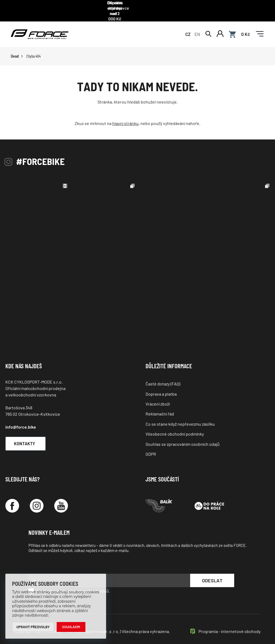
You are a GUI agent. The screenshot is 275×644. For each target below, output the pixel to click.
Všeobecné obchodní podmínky (175, 428)
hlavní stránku (125, 117)
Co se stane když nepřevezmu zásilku (180, 418)
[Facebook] (12, 500)
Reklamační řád (160, 408)
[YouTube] (61, 500)
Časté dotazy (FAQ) (163, 378)
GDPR (151, 448)
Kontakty (28, 437)
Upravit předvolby (33, 627)
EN (197, 27)
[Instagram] (37, 500)
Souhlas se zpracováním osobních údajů (183, 438)
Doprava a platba (161, 388)
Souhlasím (71, 627)
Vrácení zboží (158, 398)
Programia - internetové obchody (229, 625)
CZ (188, 27)
